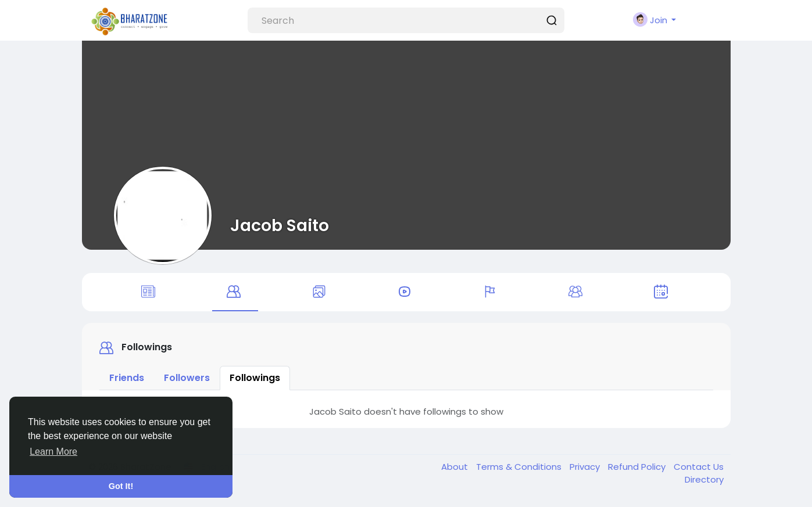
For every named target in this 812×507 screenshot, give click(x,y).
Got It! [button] (121, 486)
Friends (127, 378)
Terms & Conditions (520, 467)
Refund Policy (638, 467)
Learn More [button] (53, 452)
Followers (187, 378)
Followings (255, 378)
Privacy (586, 467)
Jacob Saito (280, 225)
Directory (704, 479)
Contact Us (699, 467)
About (456, 467)
